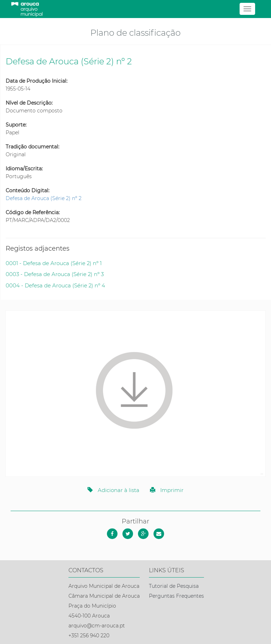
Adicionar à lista (113, 490)
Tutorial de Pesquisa (174, 586)
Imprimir (167, 490)
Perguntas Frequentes (176, 596)
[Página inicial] (135, 9)
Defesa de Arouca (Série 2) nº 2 (44, 198)
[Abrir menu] (247, 9)
